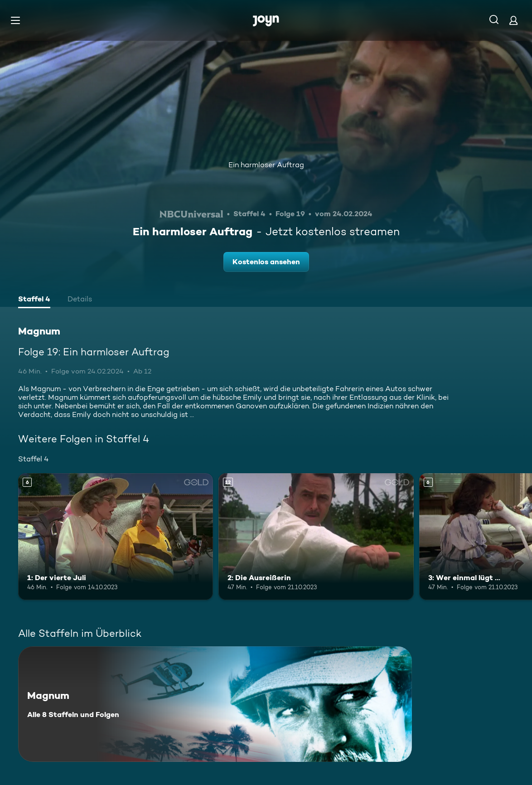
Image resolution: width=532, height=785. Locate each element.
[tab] (34, 300)
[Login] (513, 20)
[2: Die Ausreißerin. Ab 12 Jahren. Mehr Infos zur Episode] (316, 537)
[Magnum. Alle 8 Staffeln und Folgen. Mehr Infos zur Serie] (215, 704)
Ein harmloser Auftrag (266, 165)
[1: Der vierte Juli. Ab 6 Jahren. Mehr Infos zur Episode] (116, 537)
